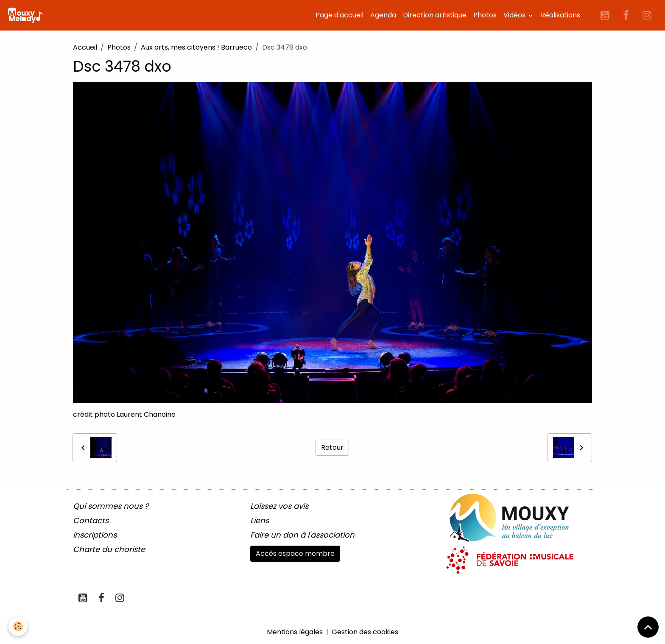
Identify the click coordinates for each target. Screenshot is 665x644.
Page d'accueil (339, 15)
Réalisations (560, 15)
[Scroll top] (648, 627)
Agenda (383, 15)
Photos (485, 15)
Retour (332, 447)
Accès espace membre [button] (295, 553)
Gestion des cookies (365, 632)
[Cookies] (18, 626)
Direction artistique (435, 15)
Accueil (85, 47)
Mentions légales (295, 632)
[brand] (27, 15)
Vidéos (515, 15)
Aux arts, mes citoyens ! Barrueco (196, 47)
